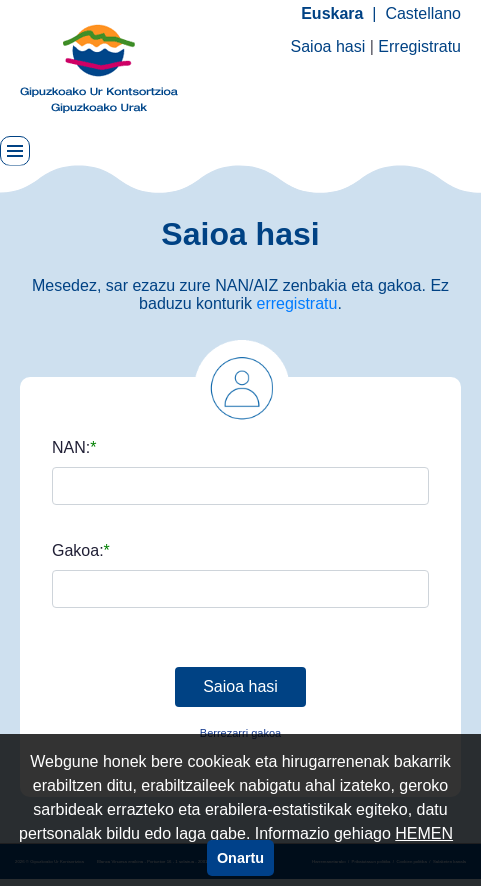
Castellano (423, 13)
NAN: (71, 448)
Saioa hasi (328, 46)
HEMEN (424, 833)
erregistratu (297, 303)
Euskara (332, 13)
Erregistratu (419, 46)
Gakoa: (78, 551)
